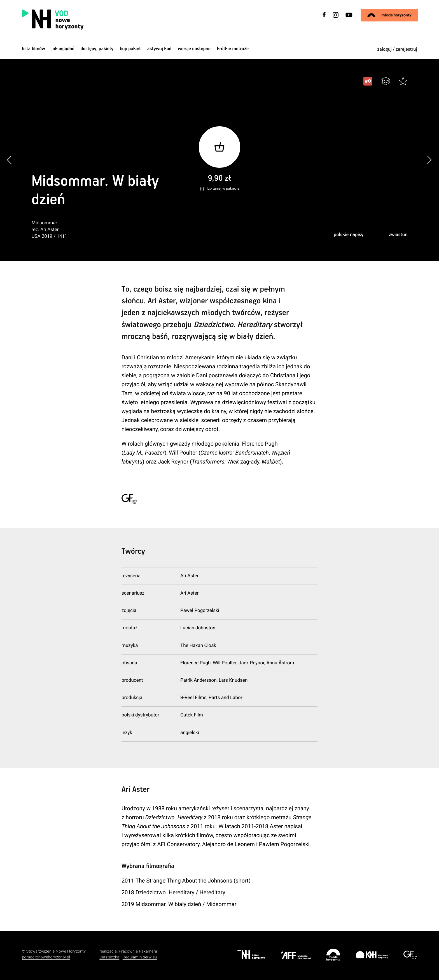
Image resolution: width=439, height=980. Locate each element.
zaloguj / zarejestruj (397, 49)
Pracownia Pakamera (138, 951)
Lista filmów (33, 49)
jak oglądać (63, 49)
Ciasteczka (109, 957)
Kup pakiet (130, 49)
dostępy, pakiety (97, 49)
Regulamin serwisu (140, 957)
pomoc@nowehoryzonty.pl (46, 957)
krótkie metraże (233, 49)
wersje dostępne (194, 49)
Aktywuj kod (159, 49)
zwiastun (398, 235)
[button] (429, 160)
